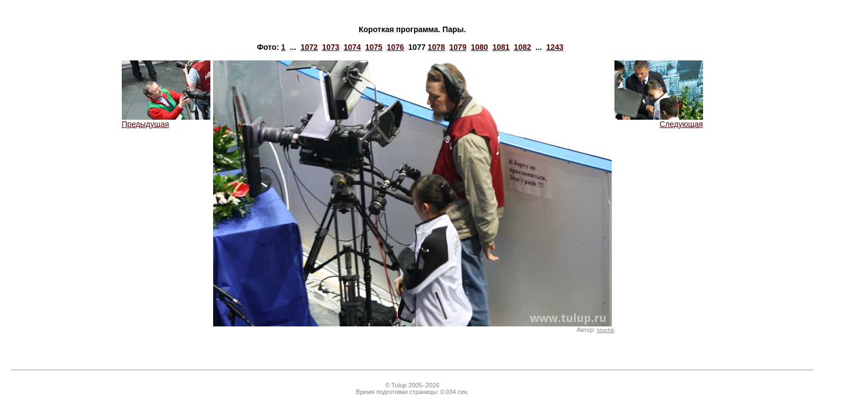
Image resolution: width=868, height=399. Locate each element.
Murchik (605, 330)
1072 (309, 47)
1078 (436, 47)
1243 (555, 47)
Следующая (659, 121)
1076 (396, 47)
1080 (479, 47)
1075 (374, 47)
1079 (458, 47)
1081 (501, 47)
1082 (522, 47)
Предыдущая (166, 121)
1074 (352, 47)
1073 (331, 47)
